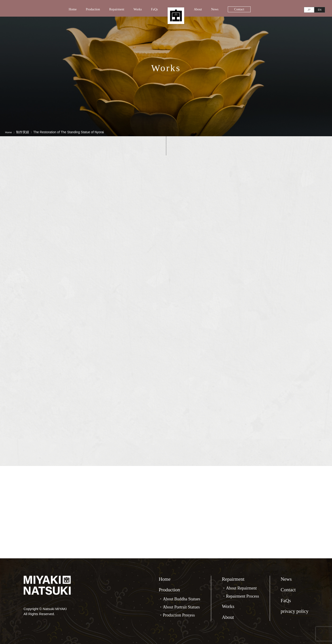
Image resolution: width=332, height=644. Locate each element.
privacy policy (295, 611)
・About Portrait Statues (179, 607)
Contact (239, 9)
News (215, 9)
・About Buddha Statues (179, 599)
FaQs (154, 9)
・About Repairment (239, 588)
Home (73, 9)
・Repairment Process (240, 596)
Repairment (117, 9)
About (198, 9)
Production (93, 9)
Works (138, 9)
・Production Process (177, 615)
